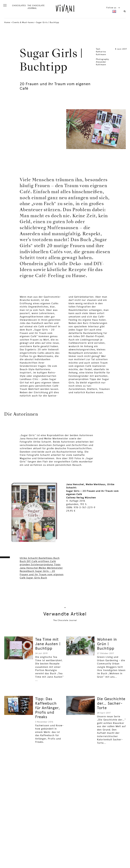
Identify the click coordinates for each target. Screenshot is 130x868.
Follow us (113, 8)
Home (7, 22)
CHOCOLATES (19, 5)
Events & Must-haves (23, 22)
